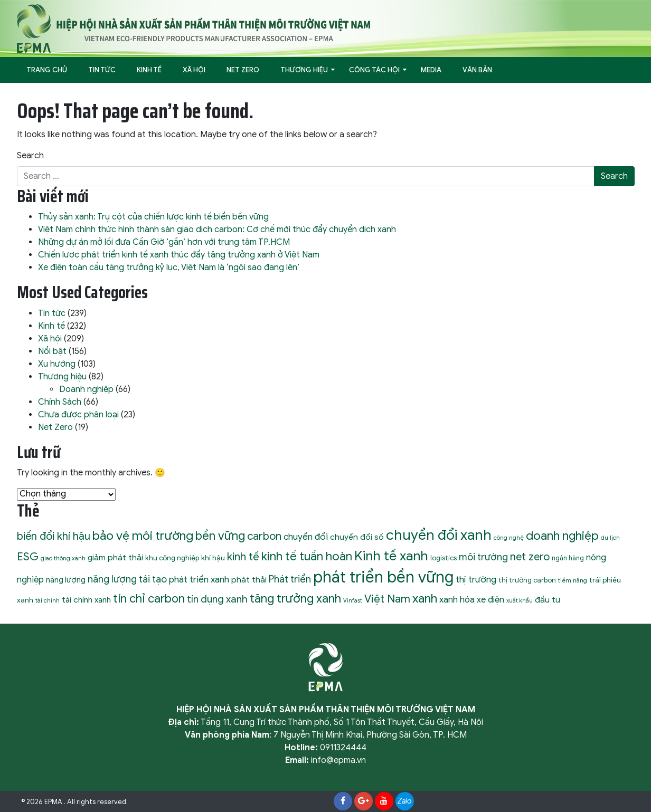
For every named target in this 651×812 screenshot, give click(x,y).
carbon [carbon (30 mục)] (264, 536)
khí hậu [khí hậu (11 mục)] (213, 558)
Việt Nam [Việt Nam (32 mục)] (387, 599)
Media (431, 70)
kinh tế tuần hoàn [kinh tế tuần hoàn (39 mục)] (307, 556)
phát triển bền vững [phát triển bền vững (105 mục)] (383, 577)
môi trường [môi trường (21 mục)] (483, 557)
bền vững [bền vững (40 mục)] (220, 536)
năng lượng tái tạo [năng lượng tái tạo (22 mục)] (127, 579)
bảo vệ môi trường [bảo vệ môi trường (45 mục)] (143, 536)
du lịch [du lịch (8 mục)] (610, 538)
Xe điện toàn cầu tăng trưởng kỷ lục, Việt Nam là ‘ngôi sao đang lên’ (169, 268)
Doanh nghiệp (86, 389)
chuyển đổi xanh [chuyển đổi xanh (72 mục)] (439, 535)
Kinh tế (149, 70)
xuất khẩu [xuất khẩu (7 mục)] (520, 601)
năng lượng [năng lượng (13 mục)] (66, 580)
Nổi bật (52, 351)
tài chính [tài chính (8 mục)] (48, 600)
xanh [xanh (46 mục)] (425, 598)
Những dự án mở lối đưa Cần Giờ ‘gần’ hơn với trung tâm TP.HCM (164, 242)
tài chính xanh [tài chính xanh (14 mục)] (86, 600)
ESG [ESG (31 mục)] (28, 557)
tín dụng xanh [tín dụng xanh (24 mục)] (217, 599)
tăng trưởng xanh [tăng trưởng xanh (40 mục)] (295, 598)
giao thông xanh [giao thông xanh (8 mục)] (63, 558)
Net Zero (243, 70)
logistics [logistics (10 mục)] (444, 558)
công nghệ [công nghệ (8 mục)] (509, 538)
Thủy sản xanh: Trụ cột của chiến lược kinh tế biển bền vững (153, 217)
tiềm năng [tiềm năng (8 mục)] (573, 580)
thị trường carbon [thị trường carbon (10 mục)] (527, 580)
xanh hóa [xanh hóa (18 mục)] (457, 600)
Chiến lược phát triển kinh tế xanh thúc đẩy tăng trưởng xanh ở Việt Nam (179, 255)
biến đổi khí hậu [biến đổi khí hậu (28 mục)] (54, 536)
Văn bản (477, 70)
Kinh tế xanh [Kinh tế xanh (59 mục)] (391, 556)
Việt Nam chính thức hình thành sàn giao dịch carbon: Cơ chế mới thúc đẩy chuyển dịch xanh (217, 230)
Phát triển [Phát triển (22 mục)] (290, 579)
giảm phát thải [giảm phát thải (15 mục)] (115, 557)
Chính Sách (60, 402)
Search (30, 156)
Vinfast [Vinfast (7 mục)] (353, 601)
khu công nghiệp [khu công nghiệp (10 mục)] (172, 558)
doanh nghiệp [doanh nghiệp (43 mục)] (562, 536)
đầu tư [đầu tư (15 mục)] (548, 600)
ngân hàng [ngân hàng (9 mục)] (568, 558)
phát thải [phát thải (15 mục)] (249, 580)
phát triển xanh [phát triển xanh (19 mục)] (199, 579)
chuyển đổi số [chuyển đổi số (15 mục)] (357, 537)
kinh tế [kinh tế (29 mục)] (243, 557)
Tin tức (102, 70)
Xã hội (194, 70)
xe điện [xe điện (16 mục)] (490, 600)
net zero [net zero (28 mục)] (530, 557)
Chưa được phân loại (78, 415)
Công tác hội (374, 70)
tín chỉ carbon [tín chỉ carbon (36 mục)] (149, 599)
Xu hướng (57, 364)
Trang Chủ (47, 70)
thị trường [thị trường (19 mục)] (476, 579)
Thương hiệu (304, 70)
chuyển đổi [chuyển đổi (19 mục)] (306, 537)
